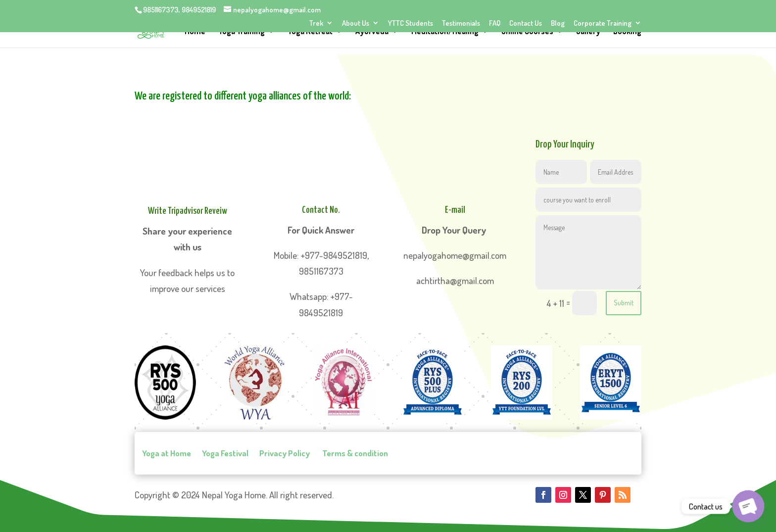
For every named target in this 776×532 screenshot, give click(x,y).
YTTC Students (411, 24)
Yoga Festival (225, 453)
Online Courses (527, 32)
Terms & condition (354, 453)
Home (195, 32)
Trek (316, 24)
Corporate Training (603, 24)
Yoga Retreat (310, 32)
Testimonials (461, 24)
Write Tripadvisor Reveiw (188, 211)
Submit (624, 303)
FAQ (495, 24)
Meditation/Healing (445, 32)
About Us (356, 24)
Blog (558, 24)
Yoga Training (242, 32)
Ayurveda (372, 32)
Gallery (588, 32)
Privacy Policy (285, 453)
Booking (627, 32)
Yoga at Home (167, 453)
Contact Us (526, 24)
